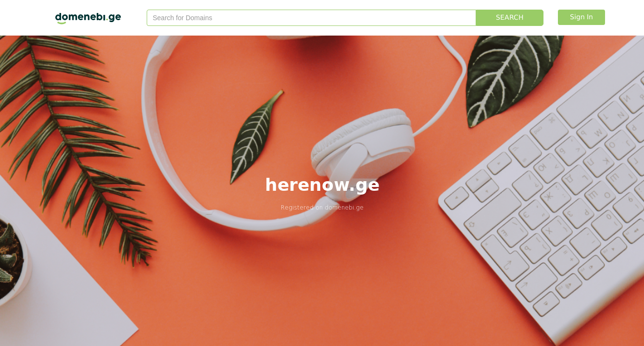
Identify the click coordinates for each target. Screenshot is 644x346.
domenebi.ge (344, 207)
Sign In (581, 17)
